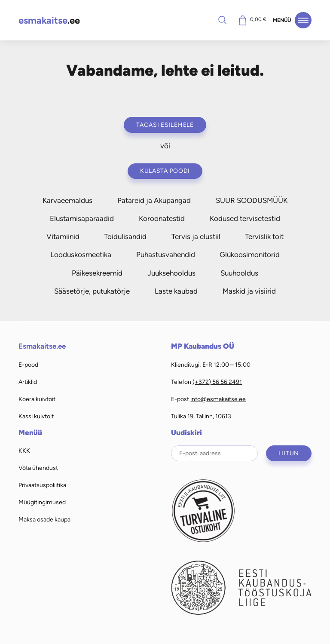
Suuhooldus (239, 273)
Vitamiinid (63, 236)
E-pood (28, 365)
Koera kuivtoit (37, 399)
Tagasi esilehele (165, 125)
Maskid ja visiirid (249, 291)
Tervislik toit (264, 236)
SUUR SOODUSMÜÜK (252, 200)
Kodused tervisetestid (245, 218)
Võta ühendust (38, 468)
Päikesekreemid (97, 273)
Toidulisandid (125, 236)
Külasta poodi (165, 171)
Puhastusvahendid (166, 255)
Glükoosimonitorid (250, 255)
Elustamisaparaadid (82, 218)
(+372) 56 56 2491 (217, 382)
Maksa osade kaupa (44, 519)
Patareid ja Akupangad (154, 200)
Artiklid (28, 382)
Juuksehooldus (171, 273)
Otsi (222, 20)
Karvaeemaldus (67, 200)
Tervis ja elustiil (196, 236)
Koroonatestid (162, 218)
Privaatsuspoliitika (42, 485)
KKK (24, 451)
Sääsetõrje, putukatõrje (92, 291)
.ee (49, 20)
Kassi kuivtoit (36, 416)
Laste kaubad (176, 291)
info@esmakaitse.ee (218, 399)
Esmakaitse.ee (42, 346)
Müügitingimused (42, 502)
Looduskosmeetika (81, 255)
